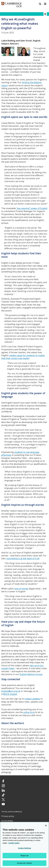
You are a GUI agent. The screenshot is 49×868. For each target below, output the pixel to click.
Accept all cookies (25, 863)
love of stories (21, 589)
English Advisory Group (31, 674)
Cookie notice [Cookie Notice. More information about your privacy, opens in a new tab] (14, 843)
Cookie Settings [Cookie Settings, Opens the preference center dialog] (24, 848)
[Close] (46, 826)
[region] (24, 845)
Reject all (24, 856)
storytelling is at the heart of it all (23, 558)
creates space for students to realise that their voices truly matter (23, 357)
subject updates (32, 699)
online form (29, 712)
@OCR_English (10, 694)
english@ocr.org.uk (11, 691)
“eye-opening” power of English (32, 208)
